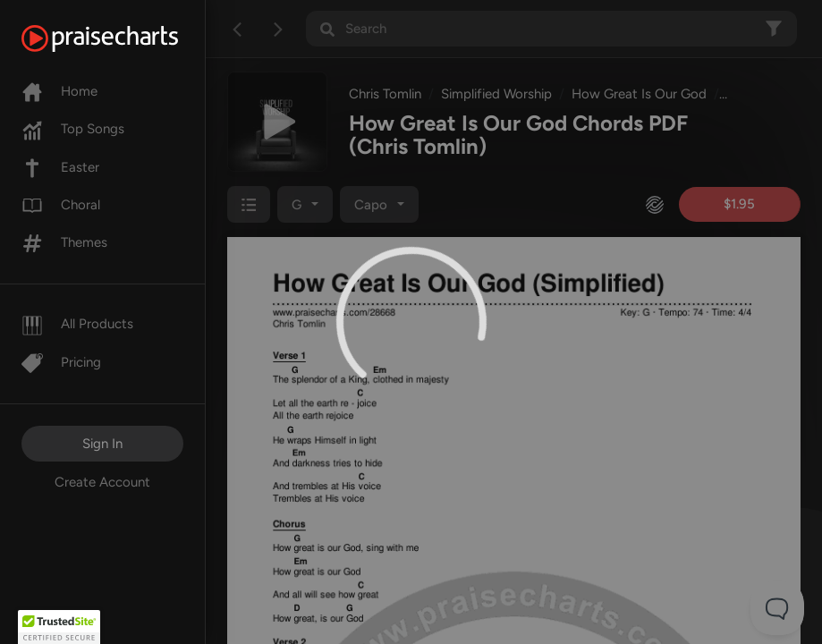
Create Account (102, 482)
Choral (61, 205)
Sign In (102, 444)
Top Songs (73, 129)
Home (59, 91)
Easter (60, 167)
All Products (77, 324)
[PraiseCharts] (122, 38)
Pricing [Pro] (61, 362)
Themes (64, 242)
